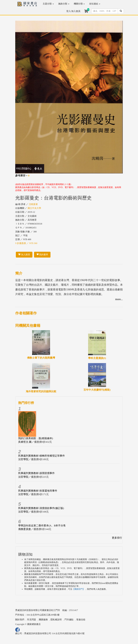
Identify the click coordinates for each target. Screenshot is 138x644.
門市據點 (69, 620)
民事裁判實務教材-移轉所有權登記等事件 (42, 456)
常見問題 (32, 620)
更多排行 (117, 538)
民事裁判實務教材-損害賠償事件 (36, 473)
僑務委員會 (25, 529)
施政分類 (64, 4)
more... (119, 299)
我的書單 (42, 255)
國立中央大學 (34, 208)
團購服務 (43, 620)
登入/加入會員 (73, 11)
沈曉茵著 (33, 204)
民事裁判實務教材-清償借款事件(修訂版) (41, 508)
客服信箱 (81, 620)
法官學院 (23, 459)
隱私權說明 (56, 620)
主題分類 (48, 4)
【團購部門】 (79, 589)
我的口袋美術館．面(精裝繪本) (36, 438)
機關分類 (79, 4)
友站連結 (95, 4)
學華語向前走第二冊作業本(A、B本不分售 (42, 526)
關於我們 (20, 620)
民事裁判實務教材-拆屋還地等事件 (38, 491)
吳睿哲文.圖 (25, 442)
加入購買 (24, 255)
